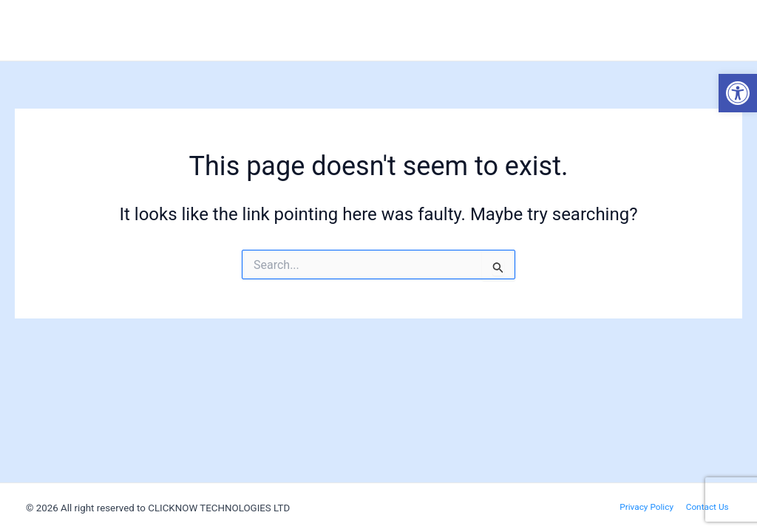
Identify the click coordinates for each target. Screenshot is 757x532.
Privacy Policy (651, 507)
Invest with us (694, 30)
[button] (738, 93)
